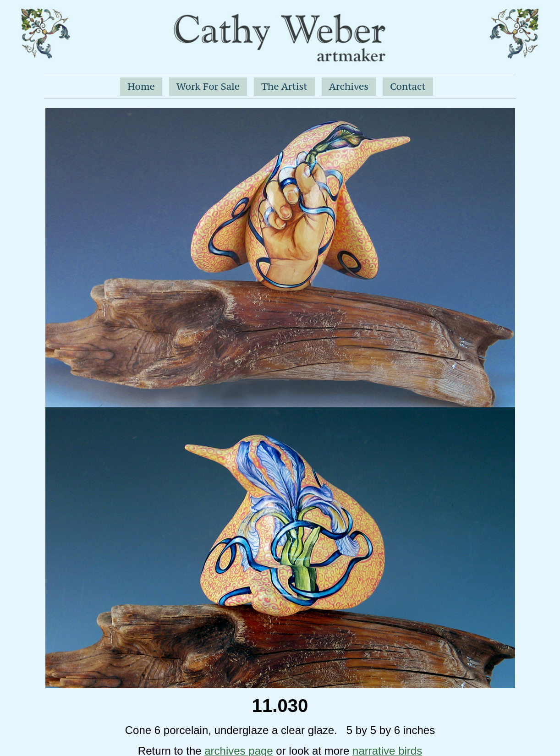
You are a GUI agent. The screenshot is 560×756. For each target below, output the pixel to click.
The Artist (284, 86)
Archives (349, 86)
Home (141, 86)
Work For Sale (208, 86)
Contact (408, 86)
